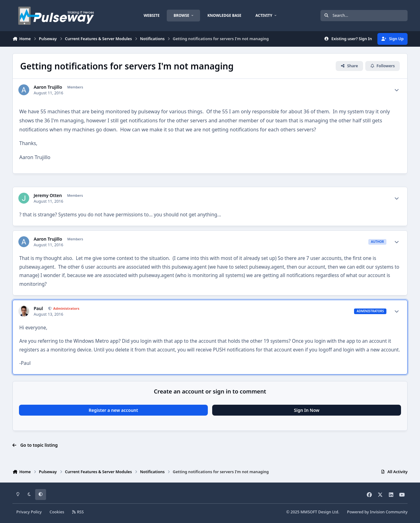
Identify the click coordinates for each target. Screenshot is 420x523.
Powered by (377, 512)
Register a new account (113, 410)
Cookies (57, 512)
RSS (78, 512)
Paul (38, 309)
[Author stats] (397, 90)
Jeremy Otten (48, 196)
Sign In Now (307, 410)
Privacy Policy (29, 512)
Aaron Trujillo (48, 87)
